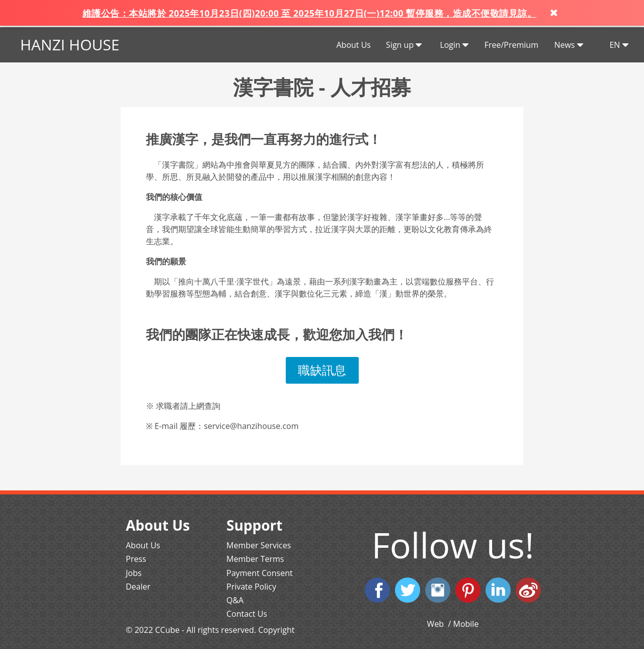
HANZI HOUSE (70, 45)
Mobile (466, 624)
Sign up (404, 45)
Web (437, 624)
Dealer (138, 587)
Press (136, 559)
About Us (353, 45)
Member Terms (255, 559)
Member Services (259, 545)
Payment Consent (260, 573)
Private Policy (251, 587)
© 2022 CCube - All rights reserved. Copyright (210, 630)
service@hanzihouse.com (251, 426)
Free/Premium (511, 45)
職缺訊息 (322, 370)
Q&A (235, 600)
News (568, 45)
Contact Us (247, 614)
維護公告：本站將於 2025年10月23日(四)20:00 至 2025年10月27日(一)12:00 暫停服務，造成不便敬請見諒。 (310, 13)
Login (454, 45)
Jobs (134, 573)
